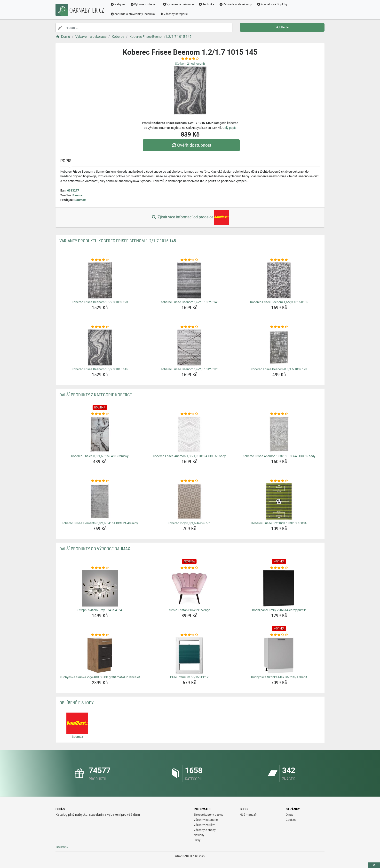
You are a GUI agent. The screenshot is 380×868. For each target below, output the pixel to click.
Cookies (291, 820)
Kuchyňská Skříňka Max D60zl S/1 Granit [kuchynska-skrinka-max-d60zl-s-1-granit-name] (279, 677)
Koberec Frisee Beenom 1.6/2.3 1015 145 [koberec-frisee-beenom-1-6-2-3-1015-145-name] (100, 369)
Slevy (197, 840)
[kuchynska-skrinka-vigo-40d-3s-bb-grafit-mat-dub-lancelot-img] (100, 655)
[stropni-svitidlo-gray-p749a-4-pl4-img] (100, 588)
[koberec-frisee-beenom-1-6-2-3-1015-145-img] (100, 347)
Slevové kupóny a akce (208, 815)
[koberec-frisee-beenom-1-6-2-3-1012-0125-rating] (189, 327)
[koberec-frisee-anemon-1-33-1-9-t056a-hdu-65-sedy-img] (279, 434)
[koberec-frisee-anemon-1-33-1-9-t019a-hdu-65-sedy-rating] (189, 414)
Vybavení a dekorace (178, 4)
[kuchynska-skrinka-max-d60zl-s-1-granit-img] (279, 655)
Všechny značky (204, 825)
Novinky (199, 835)
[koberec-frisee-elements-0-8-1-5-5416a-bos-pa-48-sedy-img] (100, 501)
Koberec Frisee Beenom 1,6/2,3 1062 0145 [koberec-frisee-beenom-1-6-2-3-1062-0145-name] (189, 302)
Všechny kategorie (174, 14)
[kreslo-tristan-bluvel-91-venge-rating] (189, 568)
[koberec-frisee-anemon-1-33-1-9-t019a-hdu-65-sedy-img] (189, 434)
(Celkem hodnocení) (190, 64)
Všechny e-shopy (205, 830)
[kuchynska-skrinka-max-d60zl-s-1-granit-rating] (279, 635)
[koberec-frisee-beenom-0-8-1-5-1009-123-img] (279, 347)
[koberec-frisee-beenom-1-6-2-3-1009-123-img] (100, 280)
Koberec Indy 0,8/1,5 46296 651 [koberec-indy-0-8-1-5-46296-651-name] (189, 523)
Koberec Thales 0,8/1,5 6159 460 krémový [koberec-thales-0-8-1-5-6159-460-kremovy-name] (100, 456)
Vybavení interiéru (144, 4)
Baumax (78, 195)
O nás (289, 815)
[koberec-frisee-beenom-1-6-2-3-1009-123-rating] (100, 260)
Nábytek (118, 4)
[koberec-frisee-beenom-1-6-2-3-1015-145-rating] (100, 327)
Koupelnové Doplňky (272, 4)
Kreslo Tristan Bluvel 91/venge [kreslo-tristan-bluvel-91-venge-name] (189, 610)
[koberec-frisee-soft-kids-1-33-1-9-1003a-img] (279, 501)
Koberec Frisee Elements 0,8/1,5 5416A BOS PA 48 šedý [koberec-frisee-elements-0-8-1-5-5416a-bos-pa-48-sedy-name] (100, 523)
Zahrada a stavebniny (235, 4)
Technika (206, 4)
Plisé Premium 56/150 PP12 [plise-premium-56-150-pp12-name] (189, 677)
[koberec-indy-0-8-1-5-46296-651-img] (189, 501)
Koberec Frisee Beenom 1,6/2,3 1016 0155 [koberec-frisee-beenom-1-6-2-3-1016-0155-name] (279, 302)
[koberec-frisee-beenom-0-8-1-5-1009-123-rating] (279, 327)
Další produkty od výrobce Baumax (95, 549)
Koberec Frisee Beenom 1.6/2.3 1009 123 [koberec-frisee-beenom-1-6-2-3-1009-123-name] (100, 302)
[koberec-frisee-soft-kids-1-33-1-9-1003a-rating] (279, 481)
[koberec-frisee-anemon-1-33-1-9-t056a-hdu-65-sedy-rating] (279, 414)
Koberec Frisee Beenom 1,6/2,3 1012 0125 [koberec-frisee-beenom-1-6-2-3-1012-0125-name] (189, 369)
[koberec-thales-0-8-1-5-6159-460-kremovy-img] (100, 434)
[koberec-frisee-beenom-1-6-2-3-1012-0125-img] (189, 347)
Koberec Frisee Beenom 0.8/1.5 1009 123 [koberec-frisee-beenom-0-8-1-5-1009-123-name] (279, 369)
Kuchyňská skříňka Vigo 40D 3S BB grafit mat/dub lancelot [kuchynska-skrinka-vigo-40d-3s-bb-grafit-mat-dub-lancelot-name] (100, 677)
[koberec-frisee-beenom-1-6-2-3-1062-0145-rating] (189, 260)
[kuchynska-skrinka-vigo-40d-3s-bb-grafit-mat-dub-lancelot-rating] (100, 635)
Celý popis (230, 128)
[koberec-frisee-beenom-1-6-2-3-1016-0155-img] (279, 280)
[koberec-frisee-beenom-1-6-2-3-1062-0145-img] (189, 280)
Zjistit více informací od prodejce (190, 217)
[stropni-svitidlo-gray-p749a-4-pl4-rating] (100, 568)
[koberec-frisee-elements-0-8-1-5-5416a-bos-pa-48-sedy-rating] (100, 481)
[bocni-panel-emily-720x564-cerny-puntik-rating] (279, 568)
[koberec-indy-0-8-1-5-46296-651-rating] (189, 481)
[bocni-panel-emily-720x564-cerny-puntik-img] (279, 588)
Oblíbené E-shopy (76, 703)
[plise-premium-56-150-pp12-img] (189, 655)
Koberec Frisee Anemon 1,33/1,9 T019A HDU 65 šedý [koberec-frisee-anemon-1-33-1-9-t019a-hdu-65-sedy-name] (189, 456)
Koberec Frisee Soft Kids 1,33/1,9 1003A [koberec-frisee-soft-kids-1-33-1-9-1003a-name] (279, 523)
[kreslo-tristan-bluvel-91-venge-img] (189, 588)
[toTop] (374, 865)
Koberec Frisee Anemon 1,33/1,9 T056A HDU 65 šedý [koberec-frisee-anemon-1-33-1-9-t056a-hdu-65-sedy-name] (279, 456)
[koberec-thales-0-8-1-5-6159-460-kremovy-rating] (100, 414)
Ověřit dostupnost (191, 145)
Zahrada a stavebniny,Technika (133, 14)
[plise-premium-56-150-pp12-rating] (189, 635)
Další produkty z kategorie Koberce (96, 395)
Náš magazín (249, 815)
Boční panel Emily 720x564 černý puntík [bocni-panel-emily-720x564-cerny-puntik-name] (279, 610)
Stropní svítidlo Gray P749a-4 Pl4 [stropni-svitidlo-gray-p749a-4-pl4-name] (100, 610)
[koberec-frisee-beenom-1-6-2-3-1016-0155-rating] (279, 260)
